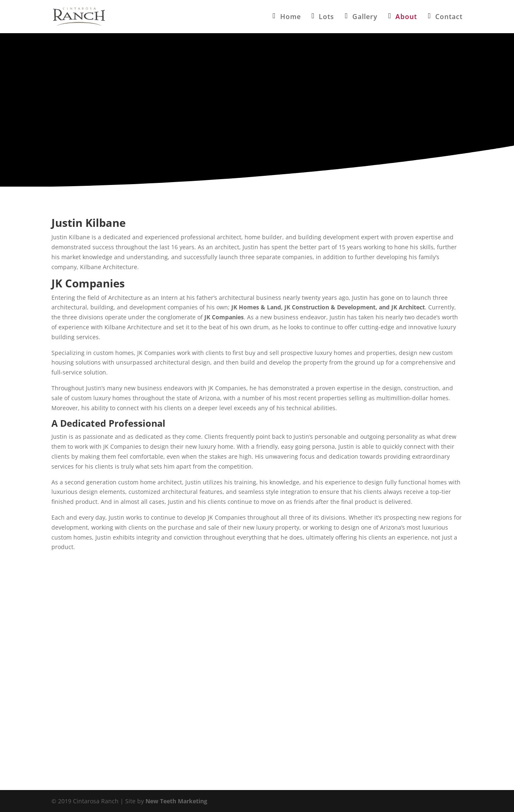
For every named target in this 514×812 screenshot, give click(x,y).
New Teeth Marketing (176, 801)
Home (291, 17)
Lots (326, 17)
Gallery (365, 17)
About (406, 17)
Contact (449, 17)
